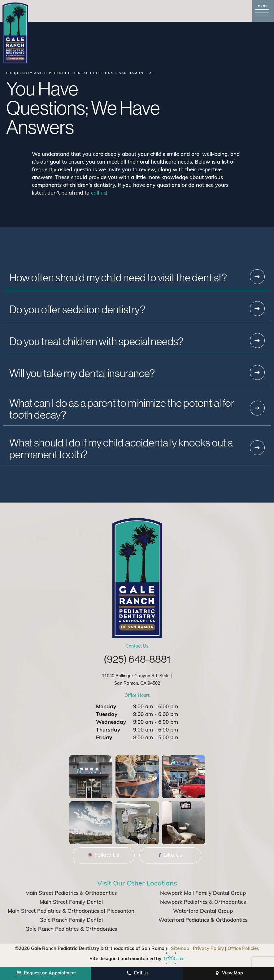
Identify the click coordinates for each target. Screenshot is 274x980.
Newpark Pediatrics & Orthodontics (203, 902)
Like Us (170, 855)
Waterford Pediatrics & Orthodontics (203, 920)
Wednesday (111, 722)
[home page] (15, 33)
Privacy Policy (208, 949)
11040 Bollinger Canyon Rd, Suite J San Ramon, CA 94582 (137, 680)
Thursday (108, 730)
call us (99, 193)
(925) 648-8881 (137, 659)
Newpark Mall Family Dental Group (203, 893)
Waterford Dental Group (203, 911)
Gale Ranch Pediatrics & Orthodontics (71, 929)
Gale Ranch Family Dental (71, 920)
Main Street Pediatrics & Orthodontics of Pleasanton (71, 911)
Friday (104, 738)
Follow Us (104, 855)
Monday (106, 707)
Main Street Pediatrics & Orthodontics (71, 893)
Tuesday (107, 715)
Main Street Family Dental (71, 902)
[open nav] (263, 11)
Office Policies (243, 949)
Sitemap (180, 949)
